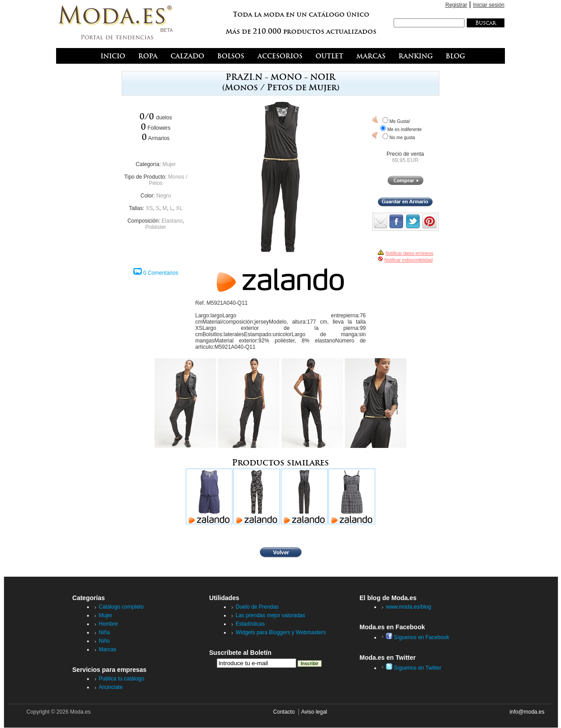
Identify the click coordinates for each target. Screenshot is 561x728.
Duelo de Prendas (257, 607)
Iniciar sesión (489, 5)
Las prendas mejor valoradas (270, 615)
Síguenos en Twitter (414, 668)
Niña (104, 632)
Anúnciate (111, 687)
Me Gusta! (400, 121)
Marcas (107, 649)
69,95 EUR (405, 160)
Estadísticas (250, 624)
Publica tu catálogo (121, 679)
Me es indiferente (405, 129)
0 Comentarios (161, 273)
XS (149, 208)
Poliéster (156, 227)
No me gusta (402, 138)
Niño (104, 641)
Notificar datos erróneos (409, 253)
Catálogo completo (121, 607)
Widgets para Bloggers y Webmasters (281, 632)
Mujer (169, 164)
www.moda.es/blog (409, 607)
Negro (164, 196)
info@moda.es (527, 712)
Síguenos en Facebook (418, 637)
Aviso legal (314, 712)
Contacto (284, 712)
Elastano (172, 221)
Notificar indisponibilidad (408, 260)
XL (179, 208)
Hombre (108, 624)
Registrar (456, 5)
